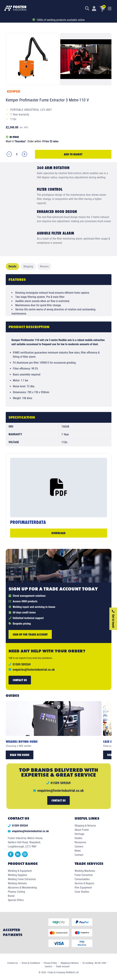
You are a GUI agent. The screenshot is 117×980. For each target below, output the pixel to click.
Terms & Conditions (31, 963)
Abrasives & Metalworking (22, 888)
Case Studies (82, 892)
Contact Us (13, 963)
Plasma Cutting (16, 892)
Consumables (82, 879)
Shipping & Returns (85, 826)
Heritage (79, 834)
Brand (11, 896)
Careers (79, 846)
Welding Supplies (17, 875)
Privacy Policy (50, 963)
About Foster (82, 830)
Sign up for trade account (30, 634)
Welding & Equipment (20, 871)
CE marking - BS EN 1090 (94, 963)
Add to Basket (73, 154)
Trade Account (63, 966)
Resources (80, 842)
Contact (79, 855)
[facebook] (11, 856)
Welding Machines (85, 871)
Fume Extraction (84, 875)
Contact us (20, 680)
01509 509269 (18, 826)
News (78, 851)
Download (58, 533)
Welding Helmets (17, 883)
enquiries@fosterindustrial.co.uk (34, 670)
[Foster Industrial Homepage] (15, 9)
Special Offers (16, 900)
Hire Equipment (83, 888)
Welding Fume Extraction (22, 879)
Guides (78, 838)
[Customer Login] (94, 9)
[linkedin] (19, 856)
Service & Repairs (84, 883)
